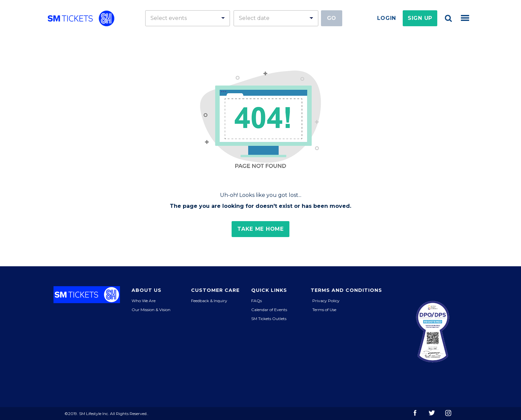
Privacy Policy (326, 301)
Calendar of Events (269, 310)
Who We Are (144, 301)
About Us (147, 290)
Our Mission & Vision (151, 310)
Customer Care (215, 290)
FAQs (257, 301)
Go (332, 18)
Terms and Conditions (346, 290)
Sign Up (420, 18)
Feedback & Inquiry (209, 301)
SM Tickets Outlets (269, 319)
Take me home (260, 229)
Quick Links (269, 290)
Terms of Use (324, 310)
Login (387, 18)
